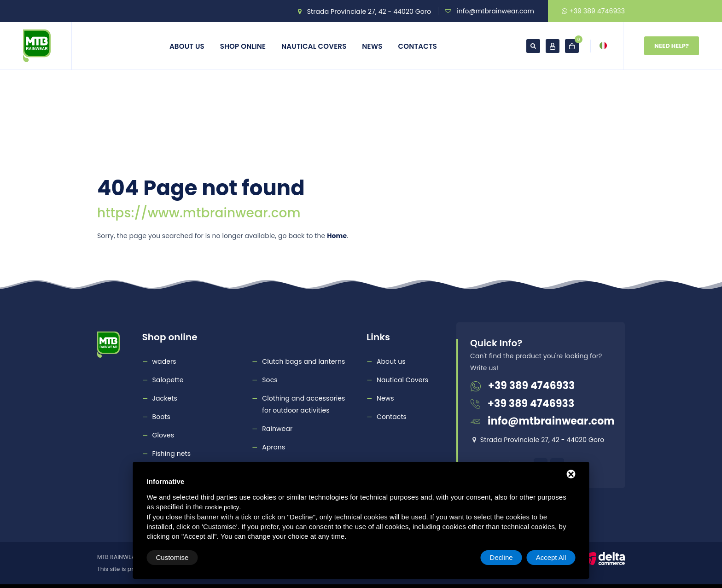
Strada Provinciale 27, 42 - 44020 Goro (369, 12)
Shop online (243, 46)
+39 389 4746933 (593, 11)
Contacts (418, 46)
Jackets (165, 398)
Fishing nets (172, 454)
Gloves (163, 435)
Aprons (274, 447)
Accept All (551, 557)
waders (164, 361)
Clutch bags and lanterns (303, 361)
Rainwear (277, 429)
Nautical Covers (314, 46)
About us (187, 46)
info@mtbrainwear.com (495, 11)
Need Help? (672, 46)
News (372, 46)
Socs (270, 380)
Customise (172, 557)
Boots (161, 417)
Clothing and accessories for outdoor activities (303, 404)
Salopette (168, 380)
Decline (501, 557)
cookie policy (222, 507)
